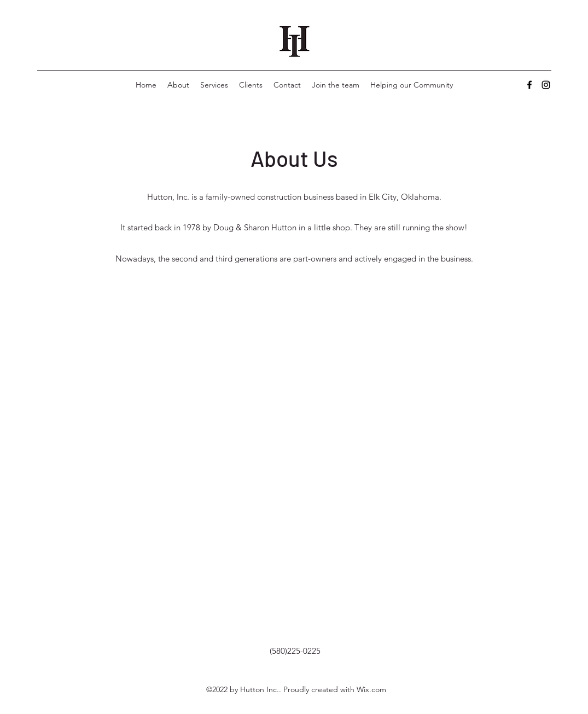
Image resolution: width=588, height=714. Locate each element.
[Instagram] (546, 85)
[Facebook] (529, 85)
